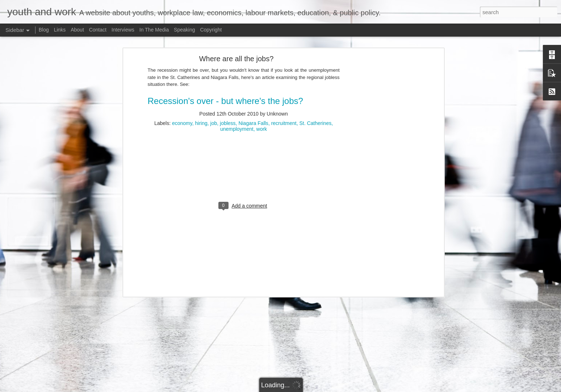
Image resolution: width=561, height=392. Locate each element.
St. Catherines (315, 77)
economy (182, 77)
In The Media (154, 30)
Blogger (414, 388)
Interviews (123, 30)
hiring (201, 77)
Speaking (184, 30)
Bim (379, 388)
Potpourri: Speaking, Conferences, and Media (62, 370)
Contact (98, 30)
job (214, 77)
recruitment (284, 77)
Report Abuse (435, 388)
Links (60, 30)
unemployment (237, 83)
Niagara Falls (253, 77)
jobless (228, 77)
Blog (44, 30)
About (77, 30)
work (262, 83)
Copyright (211, 30)
